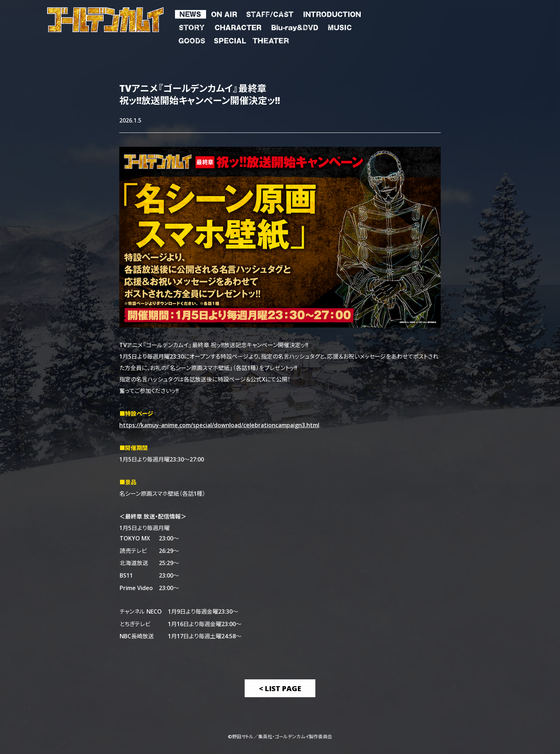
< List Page (280, 688)
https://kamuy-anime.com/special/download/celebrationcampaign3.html (219, 425)
